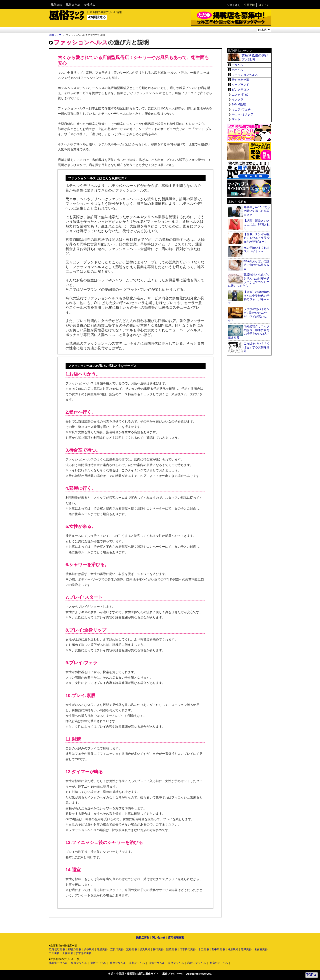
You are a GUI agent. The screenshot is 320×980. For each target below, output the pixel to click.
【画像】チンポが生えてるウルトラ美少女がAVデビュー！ (257, 238)
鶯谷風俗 (132, 949)
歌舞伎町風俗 (57, 949)
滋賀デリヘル (157, 963)
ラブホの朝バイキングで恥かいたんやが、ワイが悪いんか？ (249, 315)
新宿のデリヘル (219, 963)
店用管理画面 (176, 938)
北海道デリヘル (58, 963)
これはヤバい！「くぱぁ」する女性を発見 (257, 347)
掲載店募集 (143, 938)
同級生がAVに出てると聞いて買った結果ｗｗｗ (257, 211)
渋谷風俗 (89, 949)
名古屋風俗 (261, 949)
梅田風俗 (158, 949)
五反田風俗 (117, 949)
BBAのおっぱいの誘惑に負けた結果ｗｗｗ (257, 265)
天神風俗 (68, 953)
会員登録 (249, 5)
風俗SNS (56, 5)
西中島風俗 (218, 949)
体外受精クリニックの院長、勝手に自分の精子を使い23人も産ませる (249, 332)
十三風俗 (204, 949)
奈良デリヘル (176, 963)
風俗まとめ (73, 5)
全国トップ (55, 35)
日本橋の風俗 (188, 949)
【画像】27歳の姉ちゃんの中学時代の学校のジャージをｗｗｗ (249, 297)
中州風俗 (54, 953)
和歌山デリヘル (197, 963)
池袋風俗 (102, 949)
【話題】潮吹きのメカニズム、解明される (257, 224)
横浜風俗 (145, 949)
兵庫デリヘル (118, 963)
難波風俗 (172, 949)
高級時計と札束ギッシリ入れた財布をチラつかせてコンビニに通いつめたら (249, 280)
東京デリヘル (79, 963)
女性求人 (90, 5)
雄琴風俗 (246, 949)
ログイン (264, 5)
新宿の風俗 (74, 949)
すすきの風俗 (84, 953)
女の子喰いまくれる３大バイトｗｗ (257, 250)
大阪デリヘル (98, 963)
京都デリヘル (137, 963)
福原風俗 (233, 949)
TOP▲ (312, 975)
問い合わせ (159, 938)
